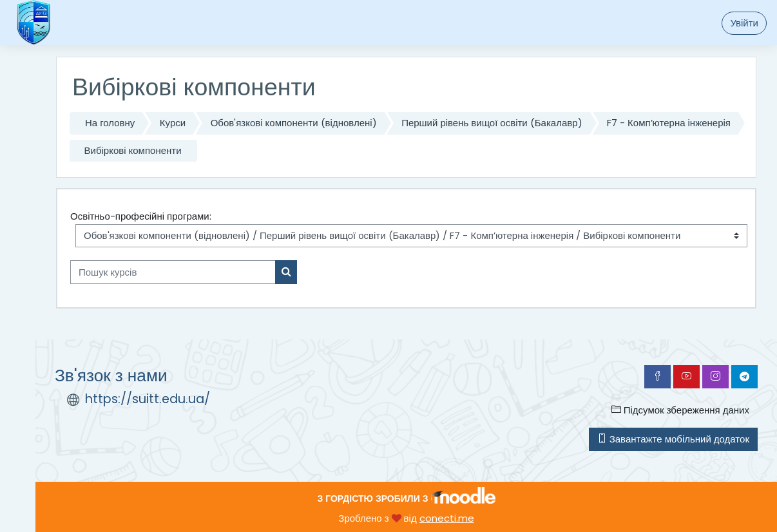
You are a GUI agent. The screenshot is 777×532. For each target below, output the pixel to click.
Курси (173, 123)
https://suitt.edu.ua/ (148, 399)
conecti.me (447, 518)
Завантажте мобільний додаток (673, 439)
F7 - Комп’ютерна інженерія (669, 123)
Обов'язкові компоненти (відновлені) (294, 123)
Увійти (744, 23)
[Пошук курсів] (173, 272)
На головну (110, 123)
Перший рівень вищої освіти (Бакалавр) (492, 123)
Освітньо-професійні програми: (141, 216)
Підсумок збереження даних (680, 410)
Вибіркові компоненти (133, 150)
